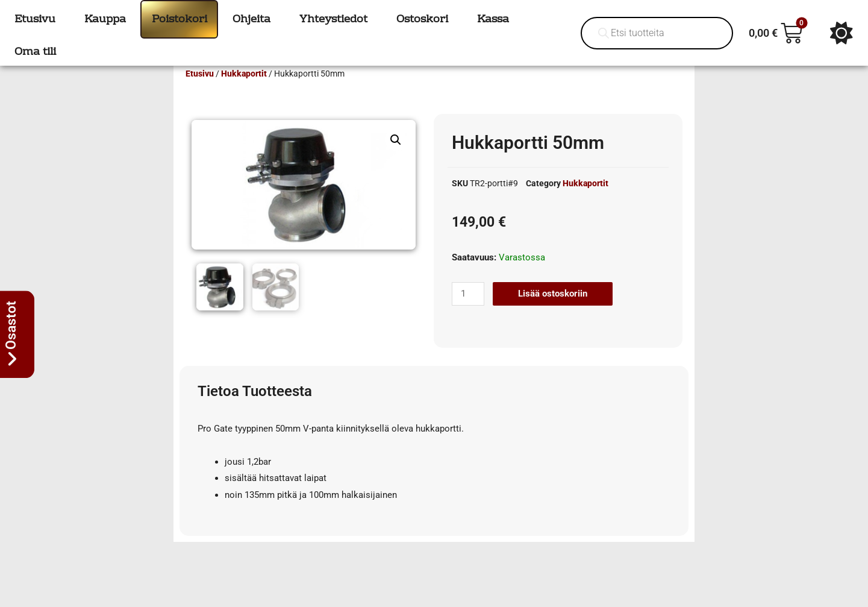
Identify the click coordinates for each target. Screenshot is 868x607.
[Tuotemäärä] (468, 311)
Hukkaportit (244, 91)
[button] (396, 157)
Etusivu (200, 91)
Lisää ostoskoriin (553, 311)
